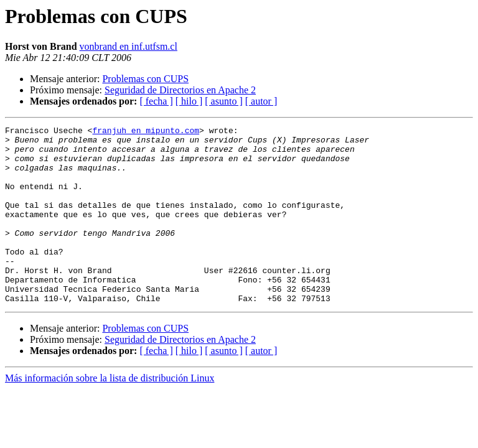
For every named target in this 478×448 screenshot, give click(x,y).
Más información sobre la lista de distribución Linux (110, 413)
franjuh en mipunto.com (146, 132)
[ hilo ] (189, 101)
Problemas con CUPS (145, 79)
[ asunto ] (223, 101)
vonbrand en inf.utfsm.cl (129, 46)
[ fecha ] (156, 101)
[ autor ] (261, 101)
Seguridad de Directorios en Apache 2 (180, 90)
